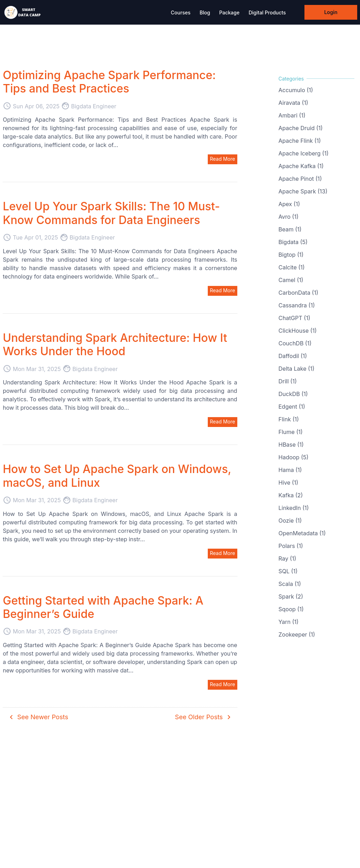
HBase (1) (291, 445)
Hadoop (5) (293, 457)
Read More (223, 159)
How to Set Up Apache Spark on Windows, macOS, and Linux (117, 476)
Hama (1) (290, 470)
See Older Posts (204, 717)
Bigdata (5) (293, 242)
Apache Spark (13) (303, 191)
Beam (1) (290, 229)
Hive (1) (288, 483)
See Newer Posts (38, 717)
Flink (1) (289, 419)
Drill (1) (288, 381)
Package (230, 12)
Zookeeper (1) (297, 634)
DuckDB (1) (293, 394)
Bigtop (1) (291, 255)
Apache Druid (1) (301, 128)
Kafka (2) (291, 495)
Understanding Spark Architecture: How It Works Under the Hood (115, 344)
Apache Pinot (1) (300, 179)
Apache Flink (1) (300, 141)
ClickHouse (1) (298, 331)
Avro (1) (288, 217)
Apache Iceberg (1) (304, 153)
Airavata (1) (293, 103)
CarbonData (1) (298, 293)
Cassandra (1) (297, 305)
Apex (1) (289, 204)
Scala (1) (290, 584)
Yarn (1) (288, 622)
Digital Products (267, 12)
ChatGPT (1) (294, 318)
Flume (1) (291, 432)
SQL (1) (288, 571)
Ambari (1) (292, 115)
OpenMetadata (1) (302, 533)
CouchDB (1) (295, 343)
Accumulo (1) (296, 90)
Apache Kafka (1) (301, 166)
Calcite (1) (292, 267)
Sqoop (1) (291, 609)
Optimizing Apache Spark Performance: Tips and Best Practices (109, 82)
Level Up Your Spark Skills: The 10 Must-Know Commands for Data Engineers (111, 213)
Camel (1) (291, 280)
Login (331, 12)
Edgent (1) (292, 407)
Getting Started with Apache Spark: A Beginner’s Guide (103, 607)
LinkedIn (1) (294, 508)
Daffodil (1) (293, 356)
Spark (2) (291, 596)
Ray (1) (287, 559)
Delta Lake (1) (296, 369)
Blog (205, 12)
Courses (181, 12)
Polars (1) (291, 546)
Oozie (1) (290, 521)
